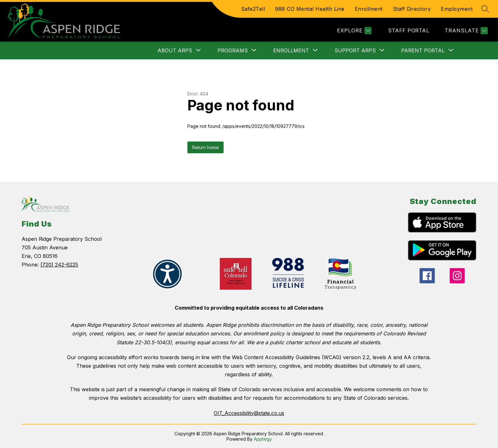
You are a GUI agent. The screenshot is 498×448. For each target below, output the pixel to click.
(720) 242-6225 (59, 265)
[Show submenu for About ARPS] (175, 50)
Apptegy (263, 439)
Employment (457, 9)
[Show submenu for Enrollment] (291, 50)
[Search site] (485, 9)
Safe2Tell (253, 9)
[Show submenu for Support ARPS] (355, 50)
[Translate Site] (465, 31)
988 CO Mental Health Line (310, 9)
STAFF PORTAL (409, 30)
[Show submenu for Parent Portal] (423, 50)
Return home (205, 147)
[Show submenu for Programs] (233, 50)
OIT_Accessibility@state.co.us (249, 413)
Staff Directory (412, 9)
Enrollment (369, 9)
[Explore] (353, 31)
